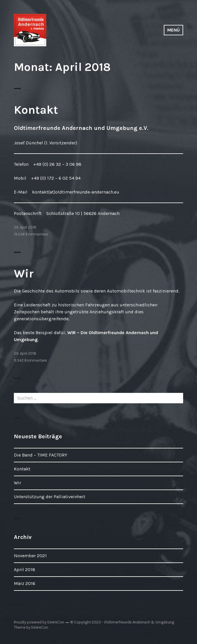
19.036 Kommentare (31, 234)
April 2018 (25, 570)
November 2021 (30, 556)
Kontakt (36, 110)
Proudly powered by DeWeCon (39, 622)
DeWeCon (40, 627)
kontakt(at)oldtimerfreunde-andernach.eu (76, 192)
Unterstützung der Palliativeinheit (50, 497)
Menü (173, 30)
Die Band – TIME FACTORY (41, 455)
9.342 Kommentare (30, 360)
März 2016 (25, 583)
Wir (24, 274)
